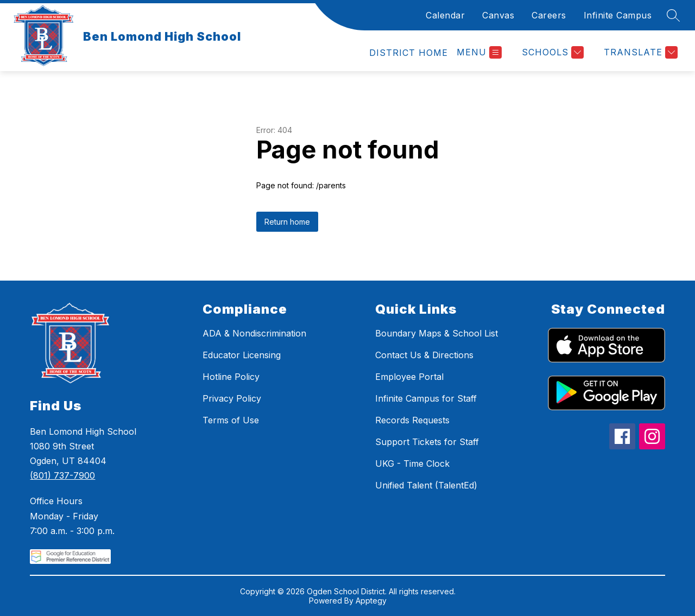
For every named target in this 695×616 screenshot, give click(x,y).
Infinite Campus (618, 15)
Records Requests (412, 420)
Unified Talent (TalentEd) (426, 485)
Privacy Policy (232, 398)
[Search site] (673, 15)
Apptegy (371, 601)
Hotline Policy (231, 377)
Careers (549, 15)
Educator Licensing (242, 355)
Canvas (498, 15)
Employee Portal (409, 377)
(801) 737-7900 (62, 475)
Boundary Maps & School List (437, 333)
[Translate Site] (639, 52)
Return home (287, 222)
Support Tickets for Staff (427, 442)
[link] (409, 53)
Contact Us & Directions (424, 355)
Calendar (445, 15)
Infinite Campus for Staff (426, 398)
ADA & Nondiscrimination (254, 333)
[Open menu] (479, 52)
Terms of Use (231, 420)
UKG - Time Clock (412, 463)
